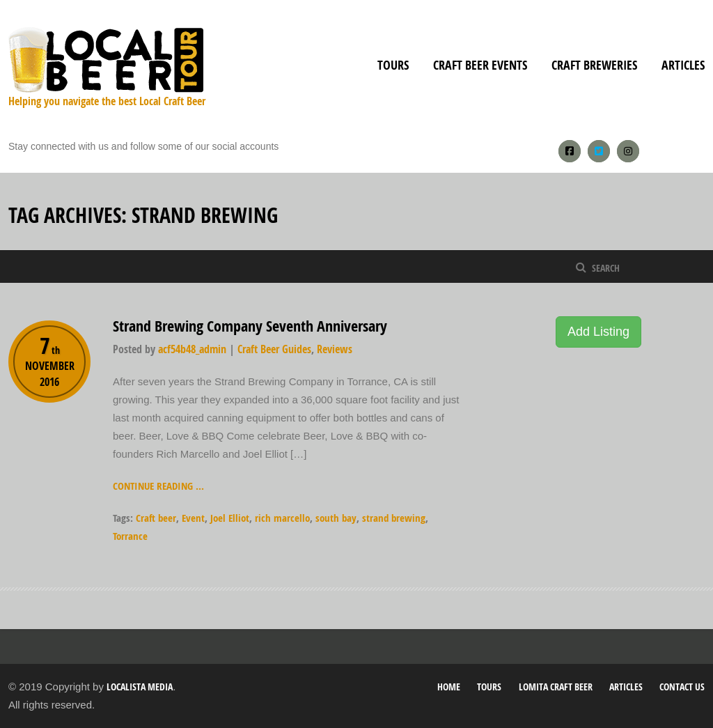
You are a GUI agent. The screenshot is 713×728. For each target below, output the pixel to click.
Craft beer (156, 518)
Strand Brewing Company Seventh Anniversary (250, 326)
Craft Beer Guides (274, 349)
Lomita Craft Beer (556, 687)
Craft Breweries (594, 65)
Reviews (335, 349)
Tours (393, 65)
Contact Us (682, 687)
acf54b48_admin (192, 349)
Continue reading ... (158, 486)
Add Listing (598, 332)
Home (449, 687)
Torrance (130, 536)
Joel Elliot (230, 518)
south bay (336, 518)
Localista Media (140, 687)
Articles (683, 65)
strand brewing (394, 518)
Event (193, 518)
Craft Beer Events (480, 65)
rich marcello (282, 518)
